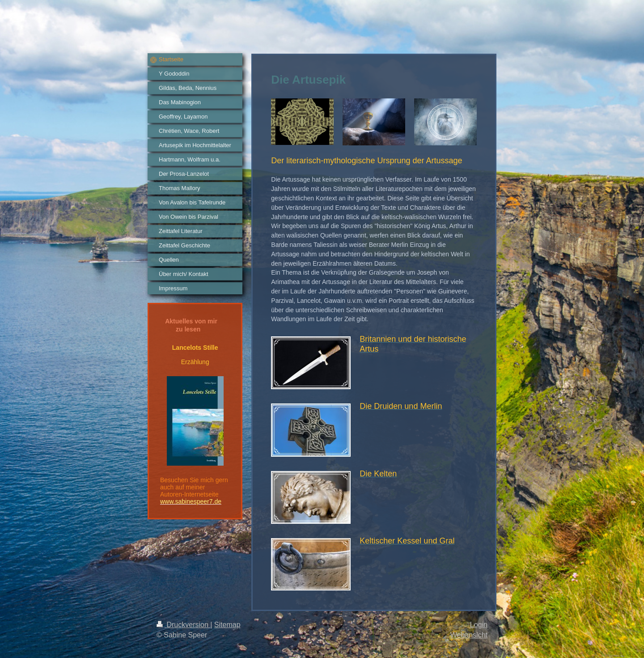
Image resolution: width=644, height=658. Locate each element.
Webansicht (469, 635)
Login (479, 625)
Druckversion (183, 625)
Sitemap (227, 625)
